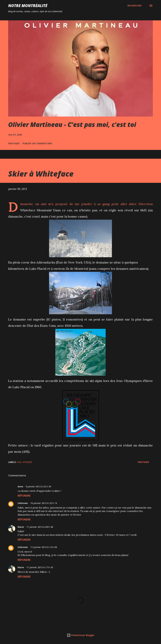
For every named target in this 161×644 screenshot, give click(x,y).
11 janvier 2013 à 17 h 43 (40, 567)
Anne (20, 486)
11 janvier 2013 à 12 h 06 (44, 547)
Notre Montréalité (28, 6)
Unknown (23, 503)
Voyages (27, 462)
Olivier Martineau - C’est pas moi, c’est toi (72, 124)
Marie (21, 527)
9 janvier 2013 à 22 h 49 (38, 486)
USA (19, 462)
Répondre (24, 496)
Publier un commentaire (37, 143)
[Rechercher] (135, 6)
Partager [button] (14, 143)
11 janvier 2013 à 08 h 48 (40, 527)
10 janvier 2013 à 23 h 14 (44, 503)
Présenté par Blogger (81, 635)
